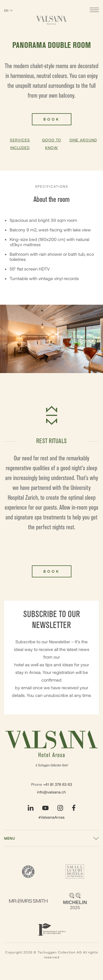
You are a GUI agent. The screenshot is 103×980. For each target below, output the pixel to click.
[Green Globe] (28, 872)
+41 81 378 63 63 (58, 784)
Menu (10, 838)
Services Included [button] (20, 144)
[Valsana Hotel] (51, 20)
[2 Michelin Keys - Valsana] (75, 901)
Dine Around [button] (83, 140)
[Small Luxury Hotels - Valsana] (75, 871)
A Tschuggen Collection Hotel (51, 765)
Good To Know (52, 144)
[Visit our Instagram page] (60, 808)
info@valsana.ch (51, 792)
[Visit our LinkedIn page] (31, 808)
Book (52, 571)
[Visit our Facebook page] (74, 808)
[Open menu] (94, 11)
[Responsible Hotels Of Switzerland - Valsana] (52, 930)
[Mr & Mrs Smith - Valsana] (28, 901)
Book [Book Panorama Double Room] (52, 119)
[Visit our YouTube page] (45, 808)
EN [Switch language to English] (9, 10)
